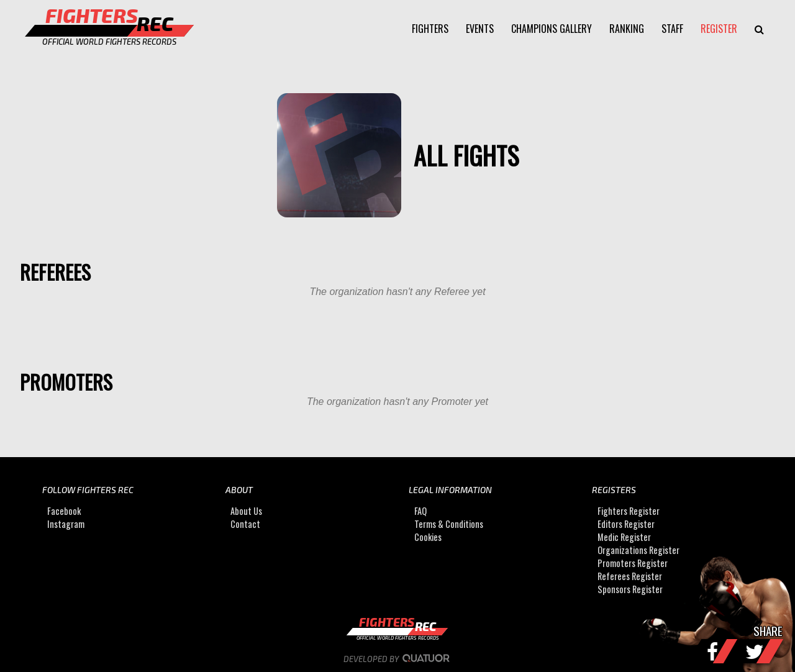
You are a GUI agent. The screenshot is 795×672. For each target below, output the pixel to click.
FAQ (420, 511)
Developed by (398, 659)
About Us (246, 511)
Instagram (66, 524)
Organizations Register (638, 550)
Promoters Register (633, 563)
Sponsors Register (630, 589)
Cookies (428, 537)
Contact (245, 524)
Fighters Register (629, 511)
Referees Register (630, 576)
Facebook (64, 511)
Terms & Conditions (449, 524)
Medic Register (624, 537)
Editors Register (626, 524)
